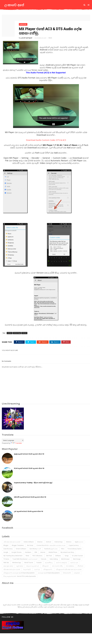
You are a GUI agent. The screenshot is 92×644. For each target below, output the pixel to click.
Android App (17, 332)
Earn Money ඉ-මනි (35, 548)
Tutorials (43, 559)
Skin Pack (49, 555)
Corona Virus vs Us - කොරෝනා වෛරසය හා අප (51, 545)
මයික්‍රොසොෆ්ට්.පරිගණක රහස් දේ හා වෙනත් (69, 569)
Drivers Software (21, 548)
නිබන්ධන (80, 565)
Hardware (28, 552)
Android (24, 24)
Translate (16, 443)
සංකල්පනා (77, 572)
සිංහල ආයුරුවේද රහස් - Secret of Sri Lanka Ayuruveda (20, 576)
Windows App (17, 562)
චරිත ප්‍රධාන (45, 565)
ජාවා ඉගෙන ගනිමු (57, 565)
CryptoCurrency (74, 545)
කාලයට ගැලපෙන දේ (33, 565)
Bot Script (30, 545)
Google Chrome (17, 552)
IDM (36, 552)
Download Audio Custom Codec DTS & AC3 (46, 139)
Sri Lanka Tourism (77, 555)
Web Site (6, 562)
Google (6, 552)
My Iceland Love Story (67, 552)
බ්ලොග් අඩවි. (27, 569)
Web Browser (65, 559)
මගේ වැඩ (37, 569)
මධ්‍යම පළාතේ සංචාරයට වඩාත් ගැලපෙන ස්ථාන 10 (29, 468)
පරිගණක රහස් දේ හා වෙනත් (12, 569)
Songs (67, 555)
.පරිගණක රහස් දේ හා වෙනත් (12, 541)
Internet (24, 332)
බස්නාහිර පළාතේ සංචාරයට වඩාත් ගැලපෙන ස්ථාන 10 (30, 496)
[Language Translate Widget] (13, 440)
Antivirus (69, 541)
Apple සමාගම (79, 541)
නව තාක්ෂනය (70, 565)
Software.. (58, 555)
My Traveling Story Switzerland (13, 555)
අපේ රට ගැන (74, 562)
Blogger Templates (18, 545)
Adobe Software (29, 541)
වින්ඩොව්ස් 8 (67, 572)
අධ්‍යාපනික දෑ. (49, 562)
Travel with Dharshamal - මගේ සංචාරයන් (25, 559)
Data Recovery (8, 548)
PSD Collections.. (38, 555)
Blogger (6, 545)
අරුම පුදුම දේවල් (8, 565)
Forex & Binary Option (75, 548)
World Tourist (29, 562)
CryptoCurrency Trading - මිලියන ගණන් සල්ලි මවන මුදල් (33, 482)
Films (63, 548)
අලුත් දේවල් (20, 565)
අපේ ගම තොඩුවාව (62, 562)
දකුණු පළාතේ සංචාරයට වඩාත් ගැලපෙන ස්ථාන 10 (29, 453)
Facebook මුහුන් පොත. (51, 548)
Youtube (39, 562)
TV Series (6, 559)
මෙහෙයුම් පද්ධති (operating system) (49, 572)
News (27, 555)
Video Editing (54, 559)
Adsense (40, 541)
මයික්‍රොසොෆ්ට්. (48, 569)
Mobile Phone (53, 552)
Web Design (77, 559)
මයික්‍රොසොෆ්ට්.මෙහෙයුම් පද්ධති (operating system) (19, 572)
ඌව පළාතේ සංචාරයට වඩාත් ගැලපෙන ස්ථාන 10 (28, 511)
